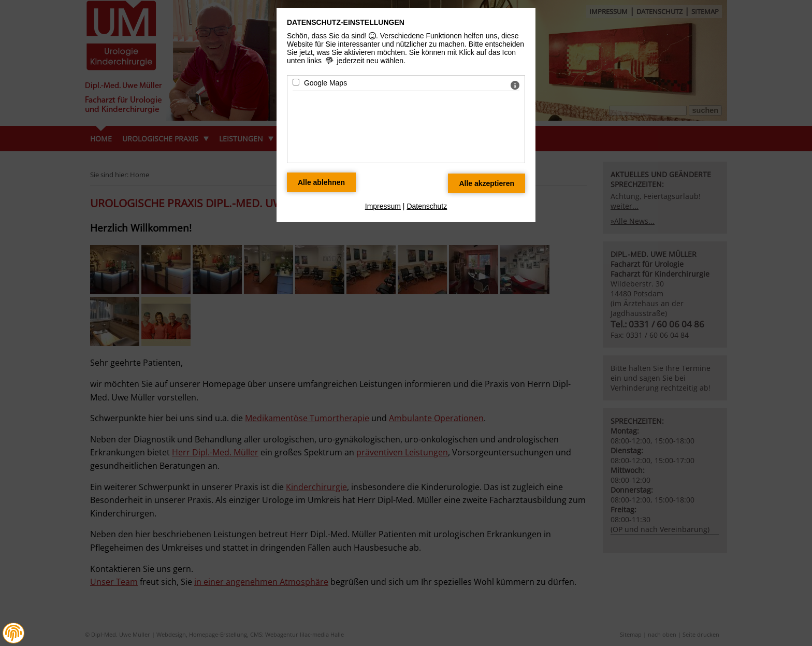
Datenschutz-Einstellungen (346, 22)
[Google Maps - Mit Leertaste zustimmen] (296, 82)
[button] (13, 633)
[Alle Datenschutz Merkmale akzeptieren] (487, 183)
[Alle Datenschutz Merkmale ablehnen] (321, 182)
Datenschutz (427, 206)
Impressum (383, 206)
